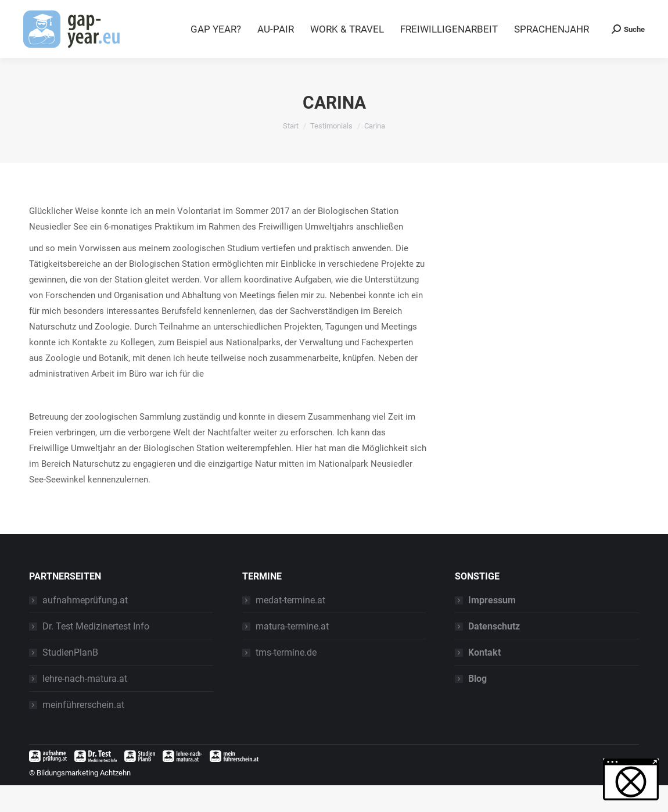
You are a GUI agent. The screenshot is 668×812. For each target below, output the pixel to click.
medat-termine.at (290, 627)
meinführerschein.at (83, 731)
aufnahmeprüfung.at (85, 627)
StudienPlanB (70, 679)
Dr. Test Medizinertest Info (96, 653)
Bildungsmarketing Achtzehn (84, 800)
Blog (572, 13)
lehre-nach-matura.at (85, 705)
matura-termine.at (292, 653)
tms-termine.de (286, 679)
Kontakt (484, 679)
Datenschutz (494, 653)
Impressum (492, 627)
